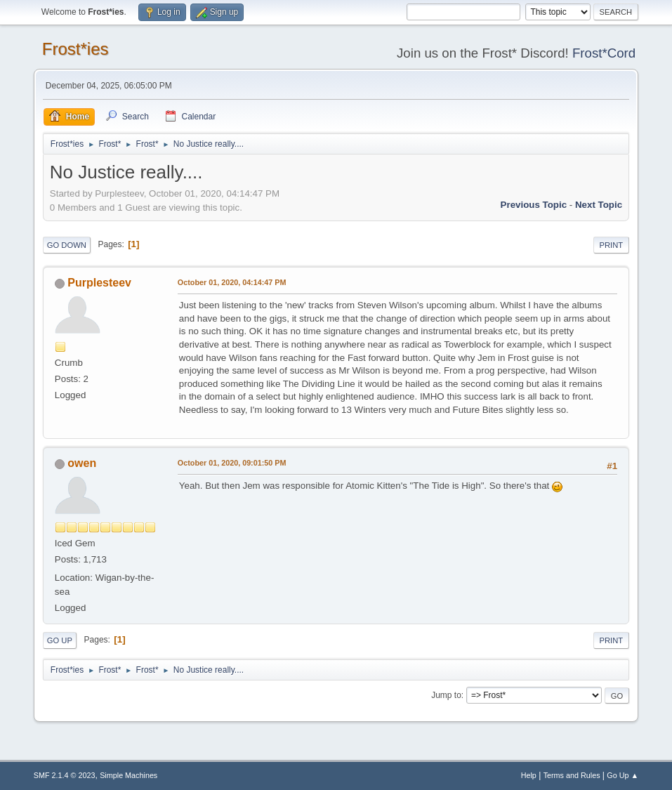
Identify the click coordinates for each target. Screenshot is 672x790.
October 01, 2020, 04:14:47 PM (232, 282)
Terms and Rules (572, 775)
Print (612, 245)
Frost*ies (75, 49)
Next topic (599, 205)
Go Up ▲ (622, 775)
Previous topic (534, 205)
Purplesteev (99, 283)
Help (529, 775)
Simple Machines (129, 775)
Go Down (67, 245)
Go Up (60, 640)
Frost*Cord (604, 53)
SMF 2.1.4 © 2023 (65, 775)
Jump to (446, 695)
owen (82, 463)
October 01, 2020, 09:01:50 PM (232, 463)
